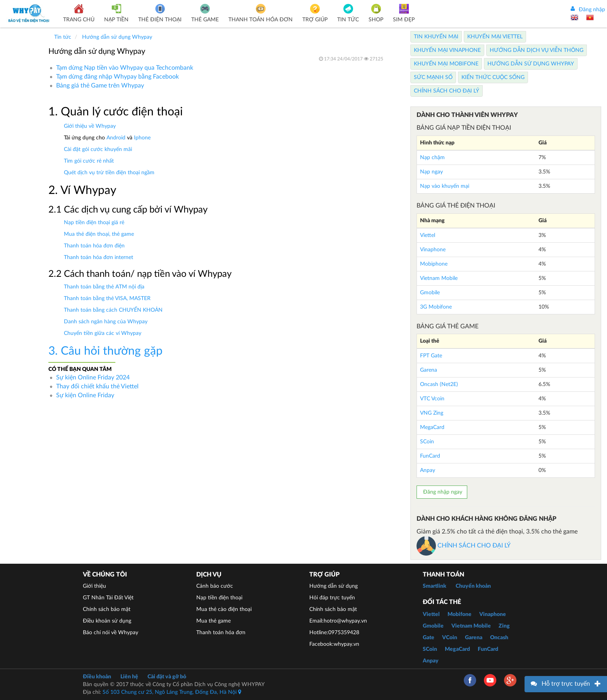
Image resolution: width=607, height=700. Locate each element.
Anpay (428, 470)
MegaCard (432, 427)
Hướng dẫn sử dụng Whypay (531, 64)
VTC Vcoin (432, 399)
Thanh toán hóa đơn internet (99, 257)
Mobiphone (434, 264)
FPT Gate (431, 356)
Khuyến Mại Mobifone (446, 64)
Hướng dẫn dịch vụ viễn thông (537, 50)
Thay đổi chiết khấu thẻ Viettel (97, 386)
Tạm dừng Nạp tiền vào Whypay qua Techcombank (125, 68)
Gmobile (430, 293)
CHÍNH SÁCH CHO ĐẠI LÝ (464, 546)
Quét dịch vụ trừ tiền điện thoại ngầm (109, 173)
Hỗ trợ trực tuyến (566, 684)
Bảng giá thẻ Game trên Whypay (100, 86)
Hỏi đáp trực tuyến (332, 598)
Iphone (142, 138)
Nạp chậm (432, 158)
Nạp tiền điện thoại (219, 598)
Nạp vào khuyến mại (445, 186)
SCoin (427, 442)
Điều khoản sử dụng (107, 621)
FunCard (430, 456)
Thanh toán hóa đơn (221, 633)
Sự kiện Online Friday (85, 395)
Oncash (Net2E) (439, 384)
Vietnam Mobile (439, 278)
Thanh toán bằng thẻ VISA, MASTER (107, 299)
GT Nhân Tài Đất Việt (108, 598)
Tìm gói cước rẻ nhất (89, 161)
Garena (429, 370)
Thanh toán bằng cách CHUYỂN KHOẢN (113, 310)
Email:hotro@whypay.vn (338, 621)
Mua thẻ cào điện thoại (224, 609)
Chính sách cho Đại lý (447, 91)
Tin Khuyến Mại (436, 37)
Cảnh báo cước (215, 586)
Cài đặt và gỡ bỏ (167, 677)
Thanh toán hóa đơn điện (94, 246)
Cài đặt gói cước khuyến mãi (98, 149)
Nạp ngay (431, 172)
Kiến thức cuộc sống (493, 77)
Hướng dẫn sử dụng (334, 586)
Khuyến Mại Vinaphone (447, 50)
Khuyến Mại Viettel (495, 37)
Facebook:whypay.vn (334, 644)
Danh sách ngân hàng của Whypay (106, 322)
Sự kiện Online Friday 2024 (93, 377)
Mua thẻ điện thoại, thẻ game (99, 234)
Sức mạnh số (433, 77)
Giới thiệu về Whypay (90, 126)
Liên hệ (129, 677)
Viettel (428, 235)
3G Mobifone (436, 307)
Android (116, 138)
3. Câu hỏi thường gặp (105, 351)
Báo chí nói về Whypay (111, 633)
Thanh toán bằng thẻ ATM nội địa (104, 287)
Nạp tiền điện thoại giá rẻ (94, 223)
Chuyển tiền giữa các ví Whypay (103, 333)
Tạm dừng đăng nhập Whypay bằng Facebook (117, 77)
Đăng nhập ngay (442, 492)
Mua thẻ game (213, 621)
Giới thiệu (94, 586)
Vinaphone (433, 250)
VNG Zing (432, 413)
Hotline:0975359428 (334, 633)
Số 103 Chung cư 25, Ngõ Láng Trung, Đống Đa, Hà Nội (172, 692)
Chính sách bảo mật (107, 609)
